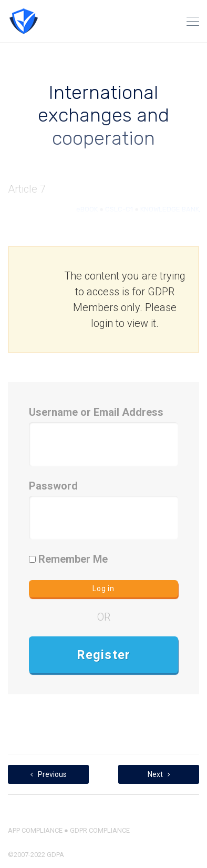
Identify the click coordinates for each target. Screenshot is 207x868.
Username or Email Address (96, 412)
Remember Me (68, 559)
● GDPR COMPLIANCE (96, 830)
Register (104, 655)
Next (159, 774)
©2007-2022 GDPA (36, 855)
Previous (49, 774)
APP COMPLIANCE (35, 830)
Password (53, 486)
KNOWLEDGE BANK (170, 209)
